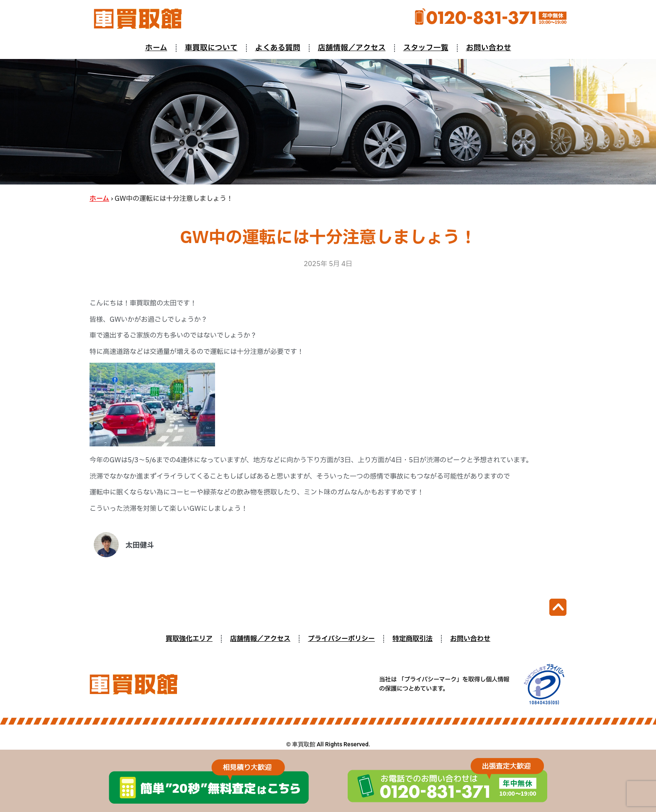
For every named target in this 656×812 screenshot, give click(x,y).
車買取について (211, 48)
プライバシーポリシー (341, 639)
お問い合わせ (489, 48)
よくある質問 (278, 48)
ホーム (156, 48)
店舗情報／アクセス (352, 48)
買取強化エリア (189, 639)
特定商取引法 (413, 639)
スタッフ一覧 (426, 48)
